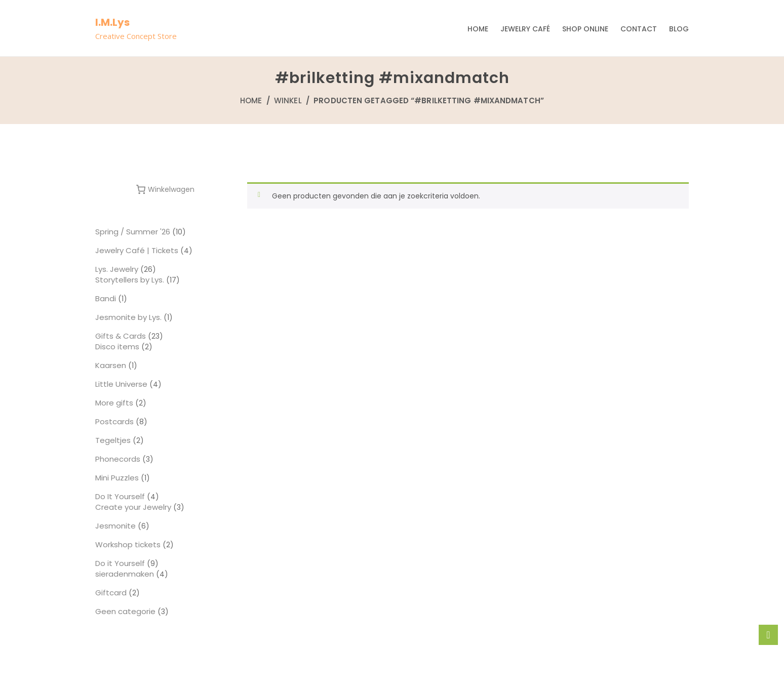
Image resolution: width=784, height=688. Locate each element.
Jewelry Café (525, 29)
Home (478, 29)
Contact (639, 29)
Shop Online (585, 29)
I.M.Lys (112, 22)
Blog (679, 29)
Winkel (288, 100)
